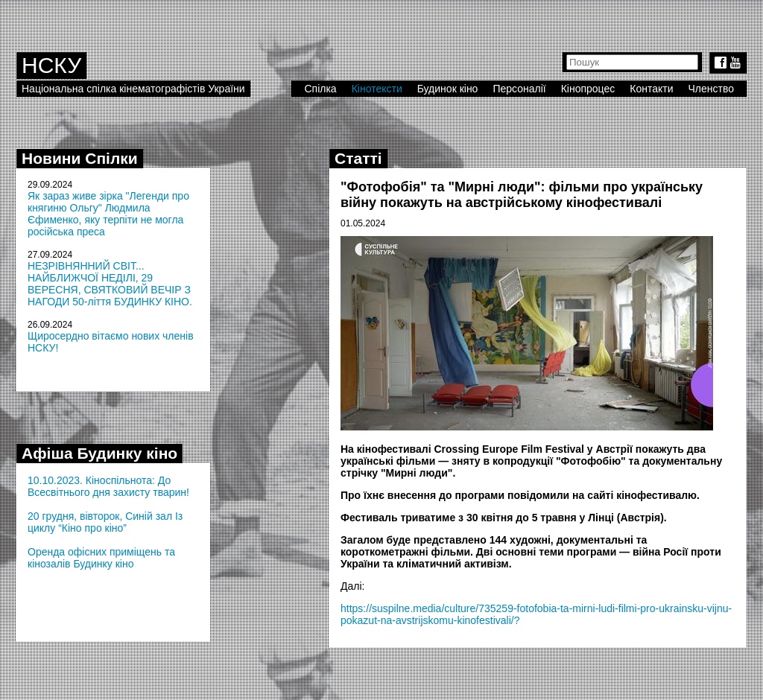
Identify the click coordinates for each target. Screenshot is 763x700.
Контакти (651, 89)
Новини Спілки (80, 158)
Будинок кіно (448, 89)
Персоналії (519, 89)
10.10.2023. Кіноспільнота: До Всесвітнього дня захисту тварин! (108, 486)
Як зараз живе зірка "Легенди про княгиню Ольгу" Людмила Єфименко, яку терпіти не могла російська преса (108, 214)
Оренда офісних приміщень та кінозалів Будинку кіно (101, 558)
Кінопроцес (588, 89)
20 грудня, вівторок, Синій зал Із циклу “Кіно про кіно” (105, 522)
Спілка (320, 89)
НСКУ (51, 65)
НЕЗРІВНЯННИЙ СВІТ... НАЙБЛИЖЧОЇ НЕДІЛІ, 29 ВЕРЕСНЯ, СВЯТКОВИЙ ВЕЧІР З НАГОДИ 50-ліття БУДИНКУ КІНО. (110, 284)
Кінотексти (377, 89)
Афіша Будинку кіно (99, 453)
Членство (712, 89)
